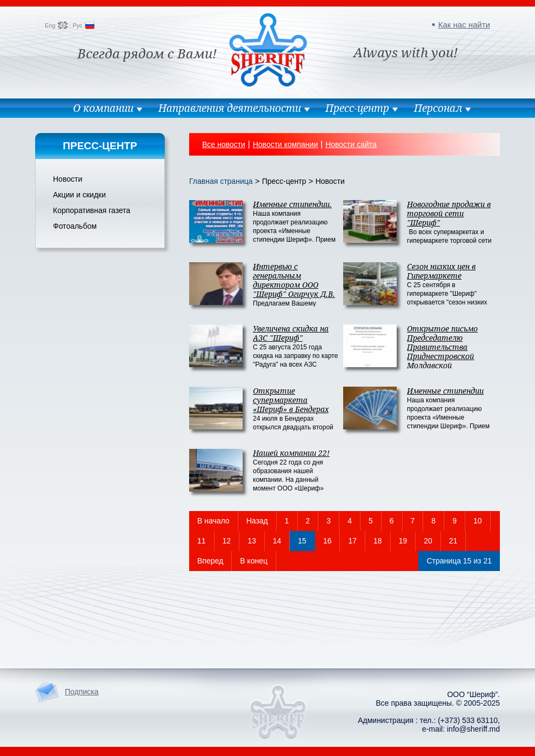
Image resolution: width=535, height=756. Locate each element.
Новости (68, 179)
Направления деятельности (230, 108)
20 (428, 541)
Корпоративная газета (92, 210)
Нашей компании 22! (291, 453)
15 (302, 541)
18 (378, 541)
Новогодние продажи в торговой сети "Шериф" (449, 213)
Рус (77, 25)
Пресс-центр (357, 108)
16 (327, 541)
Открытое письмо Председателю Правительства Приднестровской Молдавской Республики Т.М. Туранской (442, 356)
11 (202, 541)
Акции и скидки (79, 195)
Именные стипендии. (292, 204)
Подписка (82, 692)
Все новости (224, 144)
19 (403, 541)
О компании (103, 108)
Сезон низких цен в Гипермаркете (441, 271)
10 (478, 521)
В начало (213, 521)
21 (453, 541)
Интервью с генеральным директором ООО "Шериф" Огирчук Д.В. (294, 280)
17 (352, 541)
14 (277, 541)
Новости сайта (351, 144)
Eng (50, 25)
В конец (254, 561)
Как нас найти (464, 25)
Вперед (210, 561)
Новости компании (286, 144)
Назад (257, 521)
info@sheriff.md (473, 729)
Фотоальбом (75, 226)
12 (227, 541)
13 (252, 541)
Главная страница (221, 181)
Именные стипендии (445, 391)
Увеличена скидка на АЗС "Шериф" (291, 333)
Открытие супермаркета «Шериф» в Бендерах (291, 400)
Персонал (438, 108)
